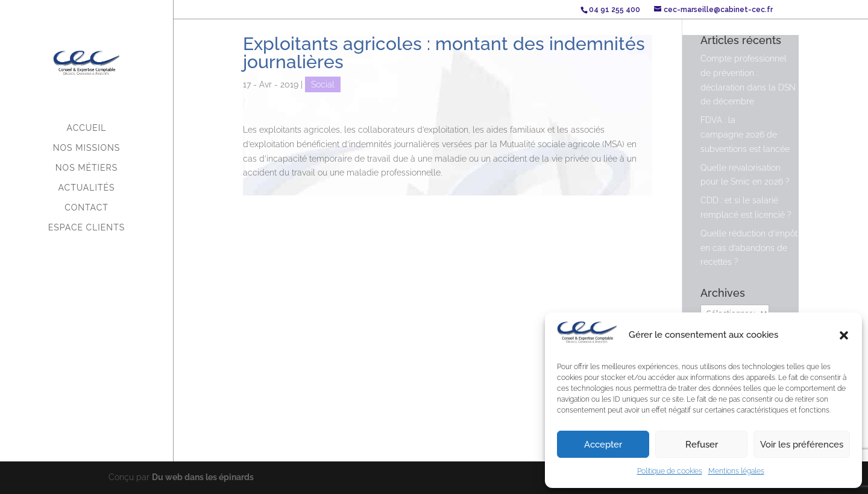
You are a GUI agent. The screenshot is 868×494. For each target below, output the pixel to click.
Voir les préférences (802, 445)
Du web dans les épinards (203, 477)
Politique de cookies (670, 471)
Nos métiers (86, 168)
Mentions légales (736, 471)
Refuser (702, 445)
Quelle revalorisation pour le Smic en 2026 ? (745, 175)
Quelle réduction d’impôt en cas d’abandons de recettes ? (749, 248)
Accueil (87, 128)
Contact (86, 208)
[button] (844, 335)
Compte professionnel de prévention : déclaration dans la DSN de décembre (748, 80)
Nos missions (86, 148)
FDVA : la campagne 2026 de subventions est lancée (745, 135)
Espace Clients (86, 228)
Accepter (603, 445)
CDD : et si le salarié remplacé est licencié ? (746, 207)
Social (323, 84)
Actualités (87, 188)
